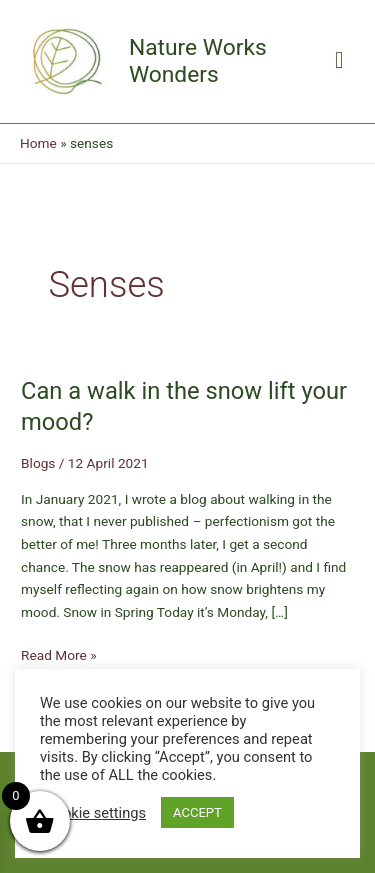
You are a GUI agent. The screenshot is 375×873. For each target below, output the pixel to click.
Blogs (38, 463)
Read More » (59, 655)
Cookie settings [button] (95, 813)
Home (38, 143)
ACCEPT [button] (197, 812)
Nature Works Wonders (198, 61)
